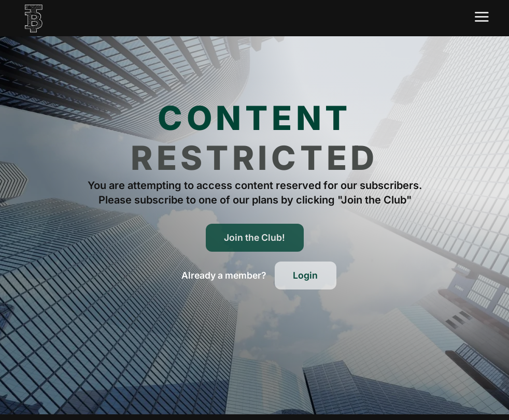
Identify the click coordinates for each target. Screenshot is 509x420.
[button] (224, 276)
